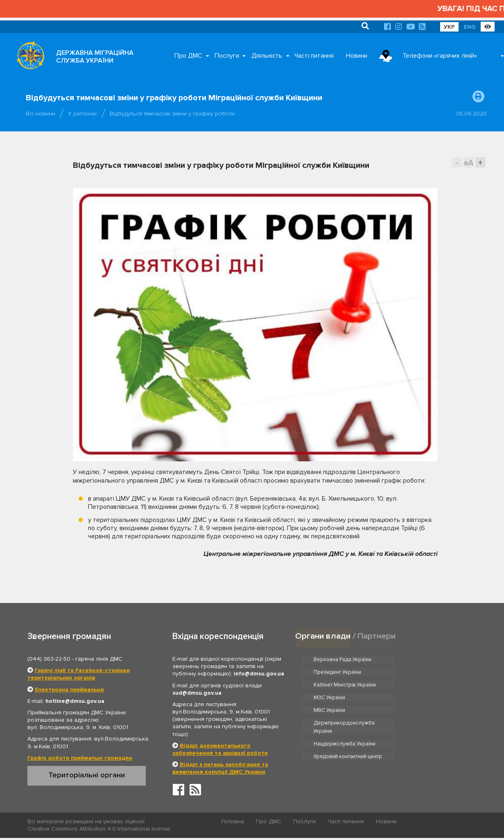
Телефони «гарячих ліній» (440, 56)
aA (469, 163)
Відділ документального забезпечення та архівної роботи (220, 749)
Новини (357, 56)
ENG (470, 27)
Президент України (430, 659)
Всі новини (41, 114)
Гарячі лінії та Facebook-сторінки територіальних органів (79, 674)
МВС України (330, 684)
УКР (449, 27)
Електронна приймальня (69, 690)
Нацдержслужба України (345, 705)
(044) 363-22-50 (49, 659)
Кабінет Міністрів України (345, 672)
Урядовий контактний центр (440, 705)
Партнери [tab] (377, 636)
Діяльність (267, 56)
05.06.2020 (471, 114)
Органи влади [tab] (323, 636)
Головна (233, 822)
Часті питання (314, 56)
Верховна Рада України (343, 659)
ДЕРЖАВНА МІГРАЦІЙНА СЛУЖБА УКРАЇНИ (95, 57)
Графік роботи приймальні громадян (80, 758)
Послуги (227, 56)
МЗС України (422, 672)
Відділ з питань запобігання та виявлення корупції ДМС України (220, 768)
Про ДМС (188, 56)
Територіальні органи (87, 775)
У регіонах (82, 114)
